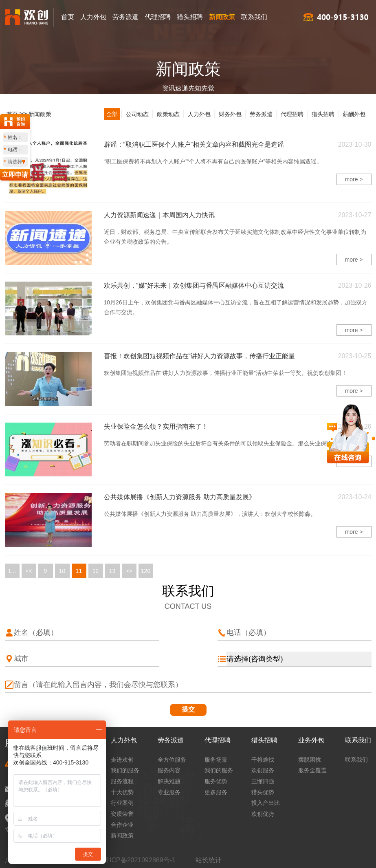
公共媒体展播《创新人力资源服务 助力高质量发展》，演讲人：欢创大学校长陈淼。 (210, 514)
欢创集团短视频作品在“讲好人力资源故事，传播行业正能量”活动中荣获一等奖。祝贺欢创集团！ (225, 373)
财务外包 (230, 114)
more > (354, 179)
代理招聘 (158, 17)
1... (12, 571)
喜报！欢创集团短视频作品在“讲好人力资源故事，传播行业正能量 (199, 356)
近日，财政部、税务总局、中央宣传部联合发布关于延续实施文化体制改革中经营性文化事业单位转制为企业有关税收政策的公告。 (235, 237)
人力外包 (93, 17)
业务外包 (311, 740)
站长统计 (209, 860)
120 (146, 571)
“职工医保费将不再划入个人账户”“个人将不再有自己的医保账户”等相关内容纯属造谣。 (213, 161)
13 (112, 571)
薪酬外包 (354, 114)
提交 (188, 709)
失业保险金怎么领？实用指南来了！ (156, 426)
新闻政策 (222, 17)
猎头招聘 (190, 17)
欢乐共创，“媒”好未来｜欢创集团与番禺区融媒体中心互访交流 (194, 285)
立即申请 (15, 175)
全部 (112, 114)
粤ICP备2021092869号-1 (139, 860)
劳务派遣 (125, 17)
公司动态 (137, 114)
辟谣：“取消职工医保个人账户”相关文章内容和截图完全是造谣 (194, 144)
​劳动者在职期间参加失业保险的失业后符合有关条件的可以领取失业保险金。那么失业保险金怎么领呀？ (235, 443)
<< (29, 571)
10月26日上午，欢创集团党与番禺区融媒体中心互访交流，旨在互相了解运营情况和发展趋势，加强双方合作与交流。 (236, 307)
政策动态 (168, 114)
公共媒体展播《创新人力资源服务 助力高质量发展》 (180, 497)
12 (96, 571)
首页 (68, 17)
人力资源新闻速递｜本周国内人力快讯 (159, 215)
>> (129, 571)
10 (62, 571)
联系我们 (254, 17)
